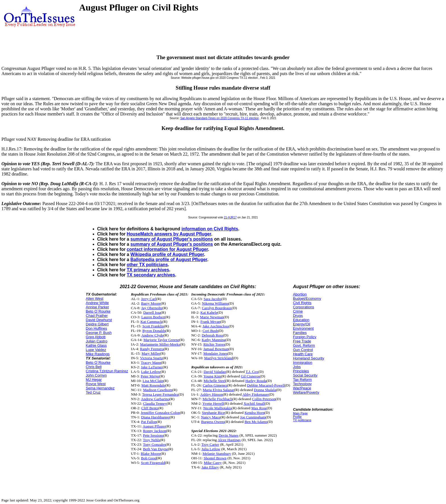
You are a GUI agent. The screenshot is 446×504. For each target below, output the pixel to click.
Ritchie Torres (214, 344)
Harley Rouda (256, 381)
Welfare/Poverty (306, 392)
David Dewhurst (99, 320)
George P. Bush (99, 333)
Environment (303, 328)
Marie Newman (212, 317)
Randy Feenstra (152, 349)
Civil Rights (302, 303)
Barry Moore (151, 303)
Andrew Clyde (152, 335)
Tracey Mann (151, 362)
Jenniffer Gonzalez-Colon (160, 413)
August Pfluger (154, 426)
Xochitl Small (254, 403)
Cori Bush (210, 331)
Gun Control (303, 350)
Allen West (95, 299)
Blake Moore (151, 454)
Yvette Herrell (213, 403)
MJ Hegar (94, 380)
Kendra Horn (255, 413)
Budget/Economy (307, 299)
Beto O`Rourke (98, 311)
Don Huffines (97, 328)
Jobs (297, 367)
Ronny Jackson (155, 431)
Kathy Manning (214, 340)
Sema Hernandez (100, 388)
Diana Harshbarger (155, 417)
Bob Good (149, 458)
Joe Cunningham (253, 417)
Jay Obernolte (152, 308)
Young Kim (212, 376)
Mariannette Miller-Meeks (160, 344)
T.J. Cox (252, 372)
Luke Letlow (151, 372)
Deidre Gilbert (97, 324)
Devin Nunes (229, 435)
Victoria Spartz (151, 358)
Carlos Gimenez (215, 385)
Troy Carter (210, 444)
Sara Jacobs (213, 299)
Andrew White (97, 303)
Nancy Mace (211, 417)
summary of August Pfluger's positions (172, 239)
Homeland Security (309, 358)
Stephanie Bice (213, 413)
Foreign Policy (305, 337)
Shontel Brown (215, 458)
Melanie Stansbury (217, 454)
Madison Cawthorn (158, 390)
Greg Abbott (96, 337)
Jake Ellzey (210, 467)
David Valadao (215, 372)
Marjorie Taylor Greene (161, 340)
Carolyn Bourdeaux (217, 308)
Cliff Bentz (150, 408)
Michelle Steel (215, 381)
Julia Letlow (211, 449)
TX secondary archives (151, 275)
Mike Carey (213, 463)
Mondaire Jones (215, 353)
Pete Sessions (153, 435)
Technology (302, 384)
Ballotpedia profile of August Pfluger (169, 260)
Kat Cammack (151, 322)
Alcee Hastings (229, 440)
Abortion (300, 294)
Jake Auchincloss (216, 326)
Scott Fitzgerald (153, 463)
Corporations (303, 307)
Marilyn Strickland (219, 358)
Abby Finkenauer (256, 394)
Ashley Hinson (212, 394)
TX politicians (302, 420)
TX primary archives (148, 270)
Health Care (303, 354)
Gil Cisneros (250, 376)
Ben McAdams (256, 422)
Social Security (305, 375)
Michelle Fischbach (217, 399)
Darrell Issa (152, 312)
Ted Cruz (93, 392)
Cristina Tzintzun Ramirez (107, 371)
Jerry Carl (149, 299)
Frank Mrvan (210, 322)
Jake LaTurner (152, 367)
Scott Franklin (153, 326)
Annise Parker (98, 307)
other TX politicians (147, 265)
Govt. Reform (304, 345)
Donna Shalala (265, 390)
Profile (297, 417)
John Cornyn (96, 375)
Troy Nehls (151, 440)
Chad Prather (97, 316)
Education (301, 320)
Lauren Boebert (153, 317)
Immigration (303, 362)
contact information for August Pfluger (167, 249)
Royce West (96, 384)
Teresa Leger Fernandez (160, 394)
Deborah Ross (212, 335)
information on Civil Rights (210, 229)
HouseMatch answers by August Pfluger (169, 234)
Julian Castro (97, 341)
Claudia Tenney (155, 403)
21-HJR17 (230, 217)
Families (300, 333)
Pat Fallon (149, 422)
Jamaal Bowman (216, 349)
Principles (301, 371)
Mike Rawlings (98, 354)
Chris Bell (94, 367)
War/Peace (302, 388)
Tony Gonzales (154, 444)
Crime (298, 311)
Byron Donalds (154, 331)
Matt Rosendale (153, 385)
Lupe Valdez (96, 350)
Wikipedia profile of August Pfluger (167, 254)
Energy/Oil (302, 324)
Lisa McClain (153, 381)
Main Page (300, 413)
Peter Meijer (150, 376)
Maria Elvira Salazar (218, 390)
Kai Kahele (209, 312)
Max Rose (259, 408)
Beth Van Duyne (156, 449)
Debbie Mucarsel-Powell (266, 385)
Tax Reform (302, 380)
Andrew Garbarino (155, 399)
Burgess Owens (213, 422)
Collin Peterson (264, 399)
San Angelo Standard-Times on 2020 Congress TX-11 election (220, 118)
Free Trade (302, 341)
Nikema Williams (215, 303)
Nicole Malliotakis (217, 408)
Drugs (298, 316)
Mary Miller (151, 353)
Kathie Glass (96, 345)
